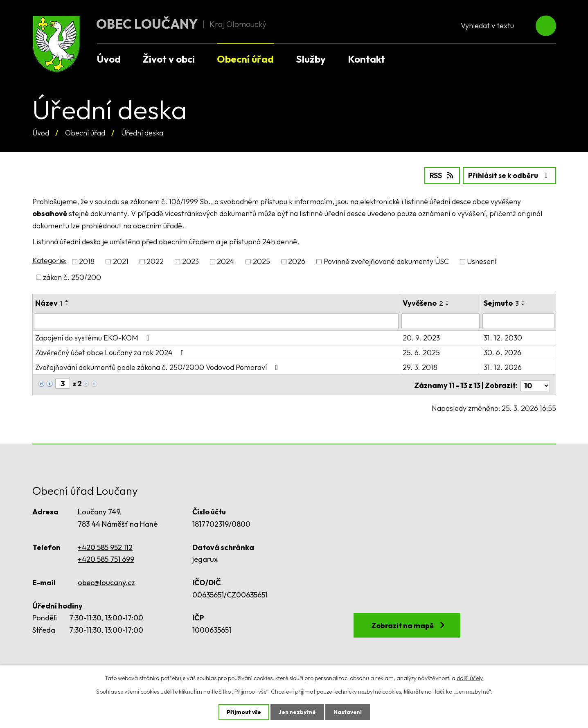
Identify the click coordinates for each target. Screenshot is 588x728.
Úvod (41, 133)
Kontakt (366, 59)
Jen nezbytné (297, 712)
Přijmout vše (243, 712)
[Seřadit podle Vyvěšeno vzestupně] (448, 301)
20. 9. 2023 (421, 337)
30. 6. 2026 (503, 352)
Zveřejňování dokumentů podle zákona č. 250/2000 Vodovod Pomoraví (158, 367)
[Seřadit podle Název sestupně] (67, 304)
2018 (87, 261)
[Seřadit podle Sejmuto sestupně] (524, 304)
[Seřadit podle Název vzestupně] (67, 301)
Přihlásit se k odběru (508, 175)
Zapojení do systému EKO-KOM (94, 337)
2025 (261, 261)
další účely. (470, 678)
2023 (190, 261)
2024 (226, 261)
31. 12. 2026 (503, 367)
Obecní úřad (85, 133)
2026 (297, 261)
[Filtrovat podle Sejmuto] (518, 321)
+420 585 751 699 (106, 558)
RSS (439, 175)
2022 (155, 261)
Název (49, 303)
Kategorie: (50, 260)
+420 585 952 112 (105, 545)
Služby (311, 59)
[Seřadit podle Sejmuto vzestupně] (524, 301)
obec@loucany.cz (106, 581)
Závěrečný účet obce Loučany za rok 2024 (111, 352)
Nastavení (348, 712)
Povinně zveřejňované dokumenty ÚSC (386, 261)
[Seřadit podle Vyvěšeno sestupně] (448, 304)
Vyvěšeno (423, 303)
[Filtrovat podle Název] (216, 321)
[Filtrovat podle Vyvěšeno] (441, 321)
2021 (121, 261)
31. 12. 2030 (503, 337)
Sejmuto (502, 303)
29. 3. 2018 (420, 367)
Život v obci (169, 59)
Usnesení (482, 261)
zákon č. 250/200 (72, 277)
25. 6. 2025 (421, 352)
